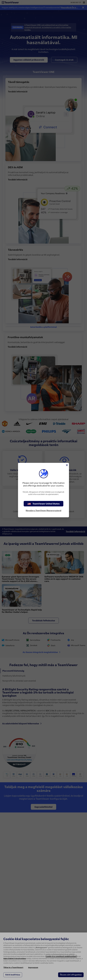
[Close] (67, 465)
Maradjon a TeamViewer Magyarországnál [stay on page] (43, 510)
